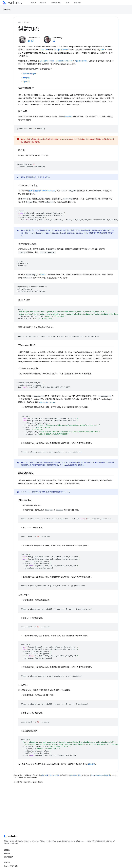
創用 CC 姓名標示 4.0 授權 (50, 775)
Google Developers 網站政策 (100, 775)
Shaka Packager (29, 74)
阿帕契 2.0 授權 (76, 775)
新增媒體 (92, 764)
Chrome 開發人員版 (11, 866)
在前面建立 (41, 275)
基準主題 (43, 3)
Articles (7, 10)
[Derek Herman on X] (29, 42)
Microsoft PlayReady (64, 61)
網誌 (67, 3)
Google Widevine (61, 50)
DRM (102, 50)
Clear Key (44, 50)
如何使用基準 (56, 3)
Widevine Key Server (47, 402)
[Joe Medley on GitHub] (54, 42)
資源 (33, 3)
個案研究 (77, 3)
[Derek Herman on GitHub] (32, 42)
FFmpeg (26, 78)
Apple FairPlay (81, 61)
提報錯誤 (7, 853)
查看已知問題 (8, 857)
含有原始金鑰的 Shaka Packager (42, 191)
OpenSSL (27, 82)
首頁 (20, 22)
